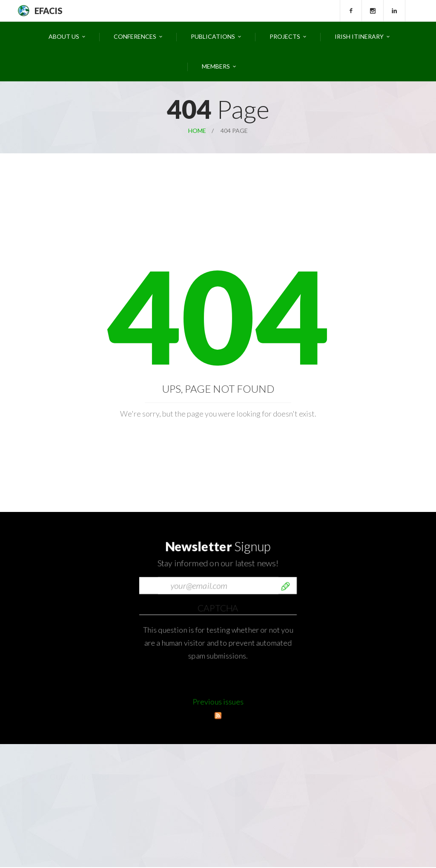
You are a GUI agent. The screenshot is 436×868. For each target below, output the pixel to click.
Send (285, 691)
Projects (285, 36)
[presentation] (204, 711)
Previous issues (218, 716)
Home (197, 131)
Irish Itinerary (359, 36)
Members (216, 66)
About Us (64, 36)
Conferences (135, 36)
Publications (213, 36)
